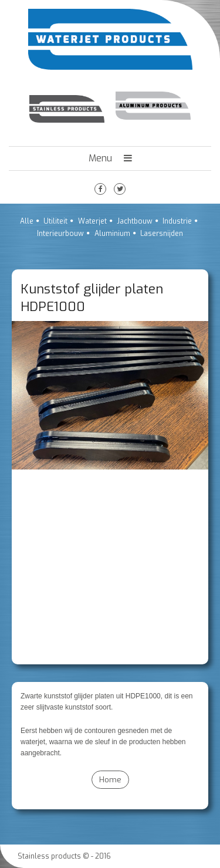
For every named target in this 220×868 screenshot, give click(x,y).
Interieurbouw (60, 234)
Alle (27, 221)
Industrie (177, 221)
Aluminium (112, 234)
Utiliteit (55, 221)
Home (110, 780)
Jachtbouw (135, 221)
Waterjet (92, 221)
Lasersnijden (162, 234)
